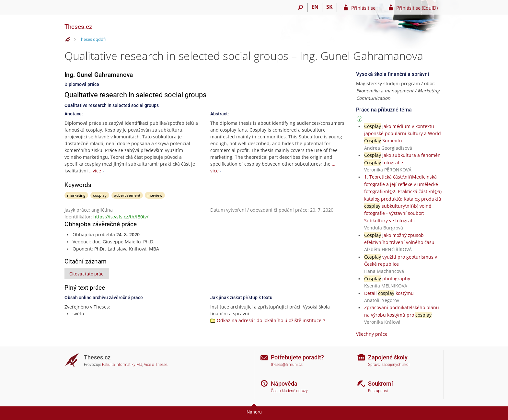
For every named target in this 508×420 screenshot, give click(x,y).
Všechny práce (372, 334)
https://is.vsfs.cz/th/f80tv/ (121, 217)
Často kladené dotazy (289, 391)
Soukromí (381, 384)
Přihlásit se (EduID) (417, 8)
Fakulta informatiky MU (122, 365)
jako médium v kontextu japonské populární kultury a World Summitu (403, 134)
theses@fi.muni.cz (287, 365)
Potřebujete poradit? (297, 357)
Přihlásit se (363, 8)
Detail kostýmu (389, 293)
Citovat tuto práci (87, 274)
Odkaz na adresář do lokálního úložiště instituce (269, 320)
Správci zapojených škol (389, 365)
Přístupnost (378, 391)
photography (387, 279)
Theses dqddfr (92, 39)
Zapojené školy (388, 357)
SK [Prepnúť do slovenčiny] (329, 7)
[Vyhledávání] (300, 7)
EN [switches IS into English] (315, 7)
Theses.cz (78, 27)
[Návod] (360, 120)
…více (95, 171)
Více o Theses (156, 365)
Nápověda (284, 384)
